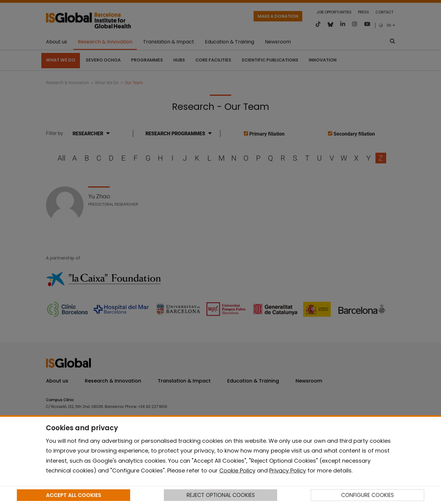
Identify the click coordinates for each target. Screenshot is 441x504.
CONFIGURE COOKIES (367, 495)
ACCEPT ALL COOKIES (73, 495)
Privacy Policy (288, 470)
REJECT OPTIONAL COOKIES (221, 495)
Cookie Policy (237, 470)
